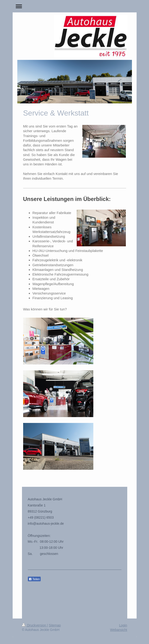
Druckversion (35, 625)
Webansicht (119, 630)
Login (123, 625)
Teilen (34, 579)
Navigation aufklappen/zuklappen (75, 6)
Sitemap (55, 625)
